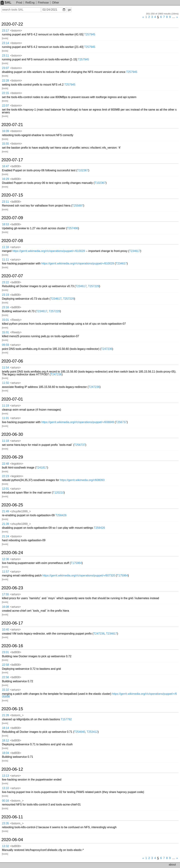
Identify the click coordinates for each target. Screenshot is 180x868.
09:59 (5, 345)
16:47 (5, 166)
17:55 (5, 594)
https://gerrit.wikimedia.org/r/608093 (82, 480)
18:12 (5, 740)
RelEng (30, 3)
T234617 (135, 251)
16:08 (5, 607)
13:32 (5, 846)
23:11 (5, 56)
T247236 (107, 349)
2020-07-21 (12, 125)
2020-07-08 (12, 241)
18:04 (5, 753)
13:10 (5, 788)
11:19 (5, 406)
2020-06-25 (12, 505)
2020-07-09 (12, 218)
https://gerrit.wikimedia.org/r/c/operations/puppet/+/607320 (79, 575)
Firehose (43, 3)
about (172, 865)
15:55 (5, 144)
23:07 (5, 68)
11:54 (5, 368)
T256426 (61, 515)
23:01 (5, 652)
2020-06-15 (12, 709)
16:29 (5, 179)
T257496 (73, 228)
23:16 (5, 307)
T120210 (58, 493)
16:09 (5, 131)
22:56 (5, 677)
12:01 (5, 489)
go (69, 10)
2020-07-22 (12, 24)
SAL (6, 2)
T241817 (42, 468)
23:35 (5, 823)
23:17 (5, 31)
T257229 (94, 286)
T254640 (80, 732)
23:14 (5, 43)
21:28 (5, 715)
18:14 (5, 728)
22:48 (5, 464)
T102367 (83, 170)
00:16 (5, 801)
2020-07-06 (12, 361)
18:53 (5, 224)
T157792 (66, 719)
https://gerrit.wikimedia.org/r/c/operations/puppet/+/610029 (49, 251)
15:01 (5, 320)
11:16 (5, 247)
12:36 (5, 559)
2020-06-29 (12, 457)
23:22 (5, 282)
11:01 (5, 418)
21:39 (5, 524)
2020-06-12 (12, 769)
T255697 (78, 206)
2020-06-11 (12, 817)
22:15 (5, 93)
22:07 (5, 106)
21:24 (5, 536)
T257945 (90, 34)
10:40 (5, 630)
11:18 (5, 441)
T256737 (121, 422)
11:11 (5, 260)
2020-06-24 (12, 553)
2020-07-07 (12, 276)
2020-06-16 (12, 646)
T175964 (76, 563)
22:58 (5, 665)
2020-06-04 (12, 840)
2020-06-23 (12, 588)
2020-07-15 (12, 195)
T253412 (92, 732)
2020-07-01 (12, 399)
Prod (19, 3)
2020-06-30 (12, 434)
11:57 (5, 572)
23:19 (5, 295)
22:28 (5, 81)
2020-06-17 (12, 623)
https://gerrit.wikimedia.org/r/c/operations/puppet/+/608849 (78, 422)
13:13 (5, 776)
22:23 (5, 476)
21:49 (5, 511)
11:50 (5, 383)
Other (56, 3)
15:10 (5, 690)
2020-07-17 (12, 160)
